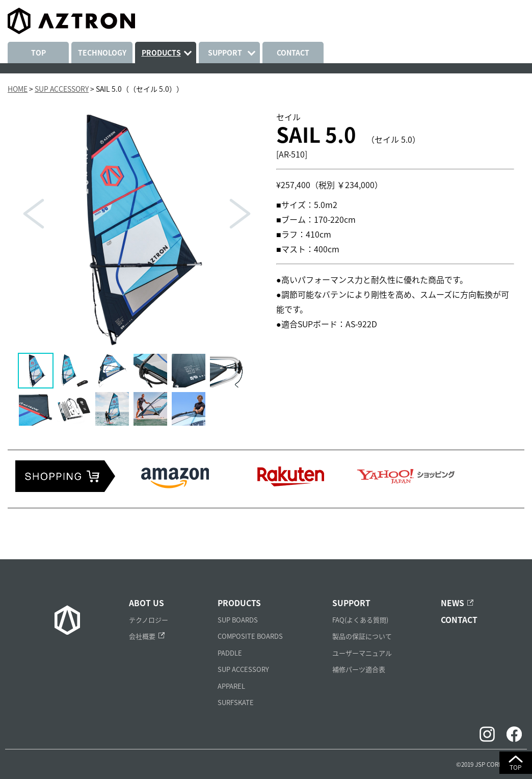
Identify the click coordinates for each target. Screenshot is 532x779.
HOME (18, 89)
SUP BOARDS (238, 620)
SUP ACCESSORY (243, 669)
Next (240, 214)
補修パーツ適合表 (359, 669)
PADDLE (230, 653)
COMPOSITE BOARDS (250, 636)
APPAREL (231, 686)
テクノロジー (149, 620)
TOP (38, 53)
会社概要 (142, 636)
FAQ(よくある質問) (360, 620)
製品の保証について (362, 636)
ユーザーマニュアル (362, 653)
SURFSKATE (236, 702)
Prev (34, 214)
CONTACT (293, 53)
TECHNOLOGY (102, 53)
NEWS (453, 603)
